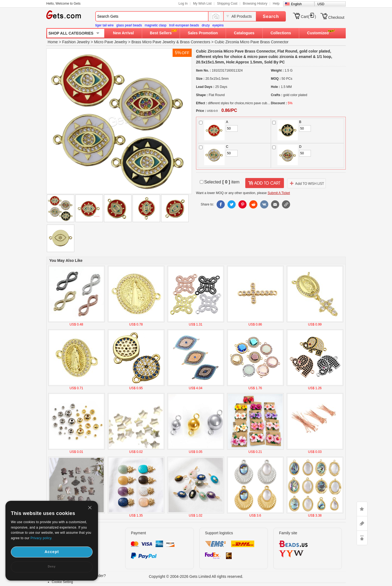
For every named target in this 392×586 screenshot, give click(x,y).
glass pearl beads (129, 25)
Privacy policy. (41, 538)
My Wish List (202, 4)
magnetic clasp (155, 25)
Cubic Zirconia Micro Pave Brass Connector (252, 42)
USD (321, 4)
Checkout (336, 17)
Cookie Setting (62, 582)
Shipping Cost (227, 4)
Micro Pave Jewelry (110, 42)
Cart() (308, 17)
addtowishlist (307, 183)
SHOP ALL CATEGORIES (71, 33)
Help (276, 4)
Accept (52, 552)
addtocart (265, 183)
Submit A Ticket (279, 193)
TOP (362, 538)
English (296, 4)
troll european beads (184, 25)
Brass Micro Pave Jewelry (153, 42)
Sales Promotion (203, 33)
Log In (183, 4)
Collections (281, 33)
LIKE (362, 509)
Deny (52, 567)
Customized (318, 33)
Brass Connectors (195, 42)
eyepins (218, 25)
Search (271, 16)
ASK (362, 523)
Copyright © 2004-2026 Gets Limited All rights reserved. (196, 576)
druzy (206, 25)
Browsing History (255, 4)
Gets (64, 15)
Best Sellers (161, 33)
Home (53, 42)
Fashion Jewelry (76, 42)
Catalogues (244, 33)
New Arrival (123, 33)
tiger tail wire (104, 25)
